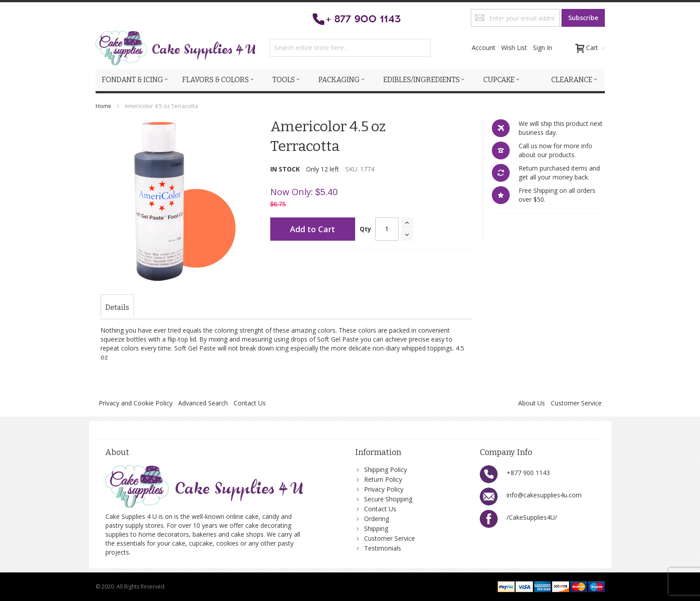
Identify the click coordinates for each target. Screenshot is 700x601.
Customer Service (576, 403)
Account (484, 48)
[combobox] (350, 48)
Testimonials (383, 548)
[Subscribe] (583, 18)
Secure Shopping (388, 499)
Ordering (377, 519)
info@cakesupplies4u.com (544, 495)
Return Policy (383, 479)
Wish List (514, 48)
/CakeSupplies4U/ (532, 517)
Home (103, 106)
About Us (532, 403)
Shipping (376, 528)
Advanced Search (203, 403)
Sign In (543, 48)
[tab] (117, 306)
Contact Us (250, 403)
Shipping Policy (386, 470)
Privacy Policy (384, 489)
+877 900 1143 (528, 473)
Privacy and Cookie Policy (136, 403)
